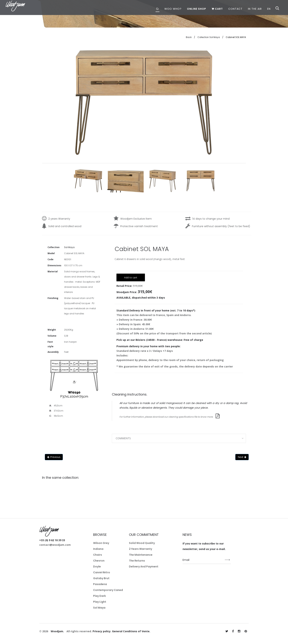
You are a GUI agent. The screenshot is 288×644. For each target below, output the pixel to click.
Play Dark (99, 596)
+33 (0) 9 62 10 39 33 (52, 540)
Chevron (99, 561)
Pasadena (100, 584)
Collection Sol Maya (209, 37)
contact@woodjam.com (55, 545)
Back (189, 37)
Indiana (98, 549)
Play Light (100, 602)
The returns (137, 561)
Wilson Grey (101, 543)
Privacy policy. (102, 631)
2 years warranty (141, 549)
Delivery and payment (144, 567)
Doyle (97, 567)
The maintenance (141, 555)
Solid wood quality (142, 543)
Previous (54, 457)
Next (242, 457)
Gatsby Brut (101, 578)
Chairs (98, 555)
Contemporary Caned (108, 590)
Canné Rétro (102, 572)
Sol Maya (99, 608)
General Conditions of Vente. (131, 631)
